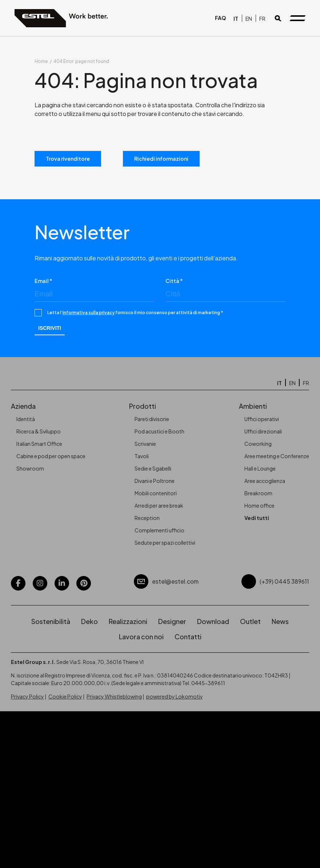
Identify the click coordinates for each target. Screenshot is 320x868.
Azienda (23, 406)
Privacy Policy (27, 696)
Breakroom (258, 493)
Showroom (30, 468)
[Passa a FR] (262, 18)
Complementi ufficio (159, 530)
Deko (89, 621)
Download (213, 621)
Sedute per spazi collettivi (165, 543)
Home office (259, 505)
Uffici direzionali (263, 431)
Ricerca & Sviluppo (39, 431)
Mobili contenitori (156, 493)
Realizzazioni (128, 621)
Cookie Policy (65, 696)
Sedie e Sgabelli (153, 468)
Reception (147, 518)
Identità (26, 419)
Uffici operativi (262, 419)
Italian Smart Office (39, 444)
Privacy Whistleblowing (114, 696)
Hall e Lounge (260, 468)
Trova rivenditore (68, 159)
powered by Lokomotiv (174, 696)
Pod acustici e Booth (159, 431)
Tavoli (142, 456)
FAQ (221, 18)
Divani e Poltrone (155, 481)
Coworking (258, 444)
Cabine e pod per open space (51, 456)
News (280, 621)
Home (41, 61)
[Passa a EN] (249, 18)
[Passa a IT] (236, 18)
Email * (43, 281)
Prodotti (143, 406)
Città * (174, 281)
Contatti (188, 637)
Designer (172, 621)
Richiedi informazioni (161, 159)
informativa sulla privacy (89, 313)
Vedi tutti (257, 518)
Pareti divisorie (152, 419)
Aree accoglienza (265, 481)
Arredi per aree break (159, 505)
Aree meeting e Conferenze (277, 456)
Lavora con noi (141, 637)
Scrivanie (145, 444)
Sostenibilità (51, 621)
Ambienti (253, 406)
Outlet (250, 621)
